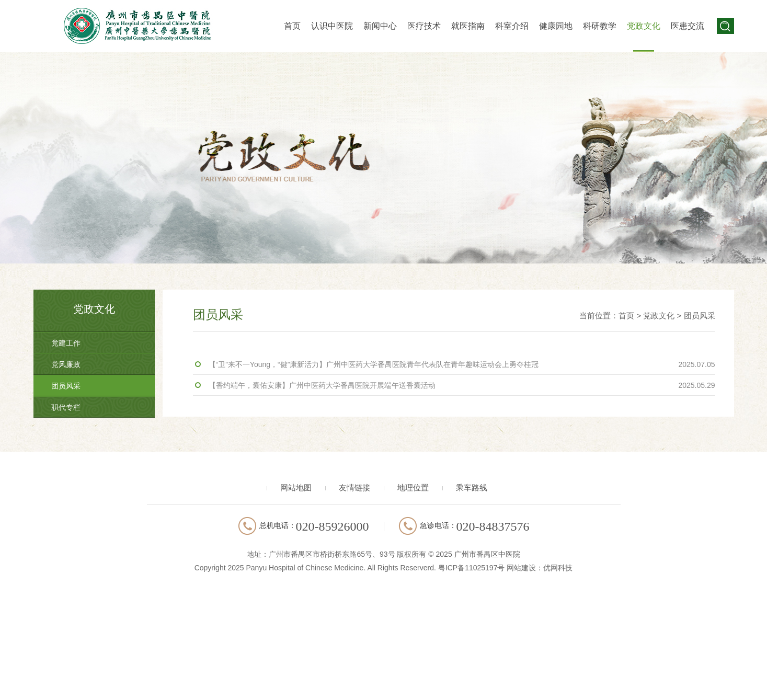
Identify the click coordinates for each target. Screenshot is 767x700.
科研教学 (600, 26)
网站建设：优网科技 (540, 568)
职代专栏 (66, 407)
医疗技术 (424, 26)
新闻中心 (380, 26)
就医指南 (468, 26)
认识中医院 (332, 26)
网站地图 (296, 487)
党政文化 (644, 26)
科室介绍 (512, 26)
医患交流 (688, 26)
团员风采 (66, 386)
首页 (292, 26)
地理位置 (413, 487)
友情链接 (354, 487)
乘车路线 (472, 487)
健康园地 (556, 26)
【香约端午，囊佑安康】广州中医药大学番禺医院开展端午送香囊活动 (462, 385)
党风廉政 (66, 364)
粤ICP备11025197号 (472, 568)
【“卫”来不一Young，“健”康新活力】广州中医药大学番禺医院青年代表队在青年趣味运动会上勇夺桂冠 (462, 364)
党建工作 (66, 343)
